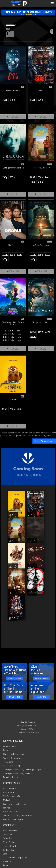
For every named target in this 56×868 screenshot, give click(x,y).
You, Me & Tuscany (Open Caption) (18, 816)
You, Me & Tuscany (12, 758)
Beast (6, 750)
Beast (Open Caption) (12, 812)
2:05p (5, 254)
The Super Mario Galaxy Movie (16, 774)
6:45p (47, 254)
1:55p (12, 334)
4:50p (19, 337)
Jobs (5, 854)
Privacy (6, 865)
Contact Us (8, 835)
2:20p (40, 177)
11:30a (5, 331)
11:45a (12, 331)
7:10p (19, 254)
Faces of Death (10, 746)
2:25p (19, 334)
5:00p (19, 409)
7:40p (5, 177)
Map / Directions (11, 831)
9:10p (40, 100)
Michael (7, 800)
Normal (7, 808)
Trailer (13, 117)
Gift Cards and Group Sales (15, 858)
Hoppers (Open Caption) (14, 819)
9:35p (5, 259)
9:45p (12, 100)
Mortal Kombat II (10, 789)
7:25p (5, 100)
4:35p (12, 254)
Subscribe (7, 838)
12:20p (5, 334)
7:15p (33, 182)
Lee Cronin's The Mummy (15, 804)
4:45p (47, 177)
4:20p (12, 337)
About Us (7, 862)
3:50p (40, 254)
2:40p (5, 337)
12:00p (33, 177)
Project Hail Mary (11, 777)
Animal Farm (9, 792)
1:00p (33, 254)
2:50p (40, 332)
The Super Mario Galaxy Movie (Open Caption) (23, 770)
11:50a (5, 409)
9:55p (12, 177)
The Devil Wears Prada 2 (14, 796)
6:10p (47, 332)
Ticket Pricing (9, 842)
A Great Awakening (11, 766)
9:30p (33, 336)
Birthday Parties (10, 850)
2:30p (12, 409)
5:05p (33, 100)
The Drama (8, 762)
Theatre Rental (10, 846)
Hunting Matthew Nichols (14, 754)
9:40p (33, 259)
